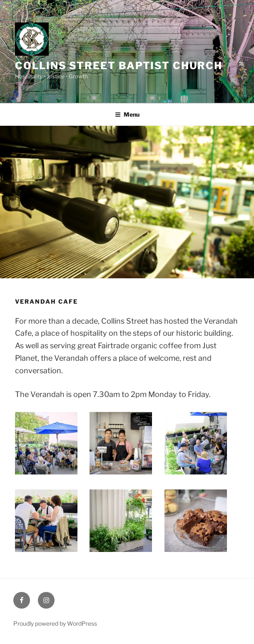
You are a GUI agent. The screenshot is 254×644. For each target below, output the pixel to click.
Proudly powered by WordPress (55, 623)
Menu (127, 114)
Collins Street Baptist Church (119, 66)
